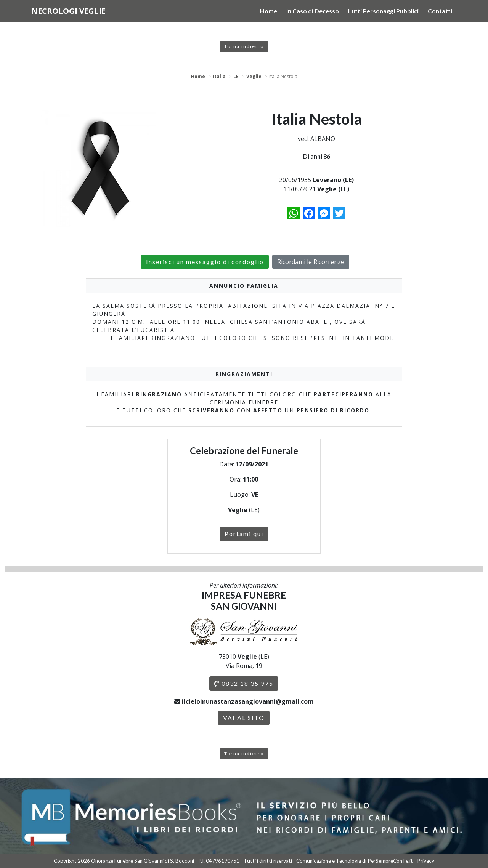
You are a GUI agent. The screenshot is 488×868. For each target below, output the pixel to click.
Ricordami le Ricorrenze (311, 262)
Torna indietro (244, 46)
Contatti (440, 11)
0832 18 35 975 (244, 683)
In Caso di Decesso (313, 11)
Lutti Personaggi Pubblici (383, 11)
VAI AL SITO (244, 718)
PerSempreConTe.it (390, 861)
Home (269, 11)
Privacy (426, 861)
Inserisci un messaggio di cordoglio (205, 262)
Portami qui (244, 534)
